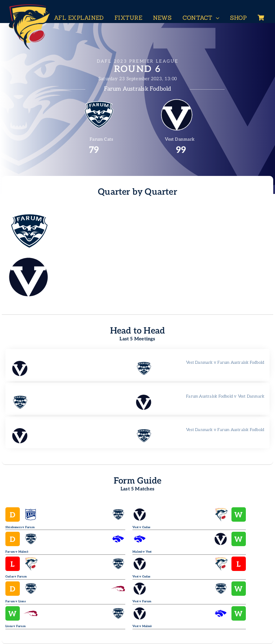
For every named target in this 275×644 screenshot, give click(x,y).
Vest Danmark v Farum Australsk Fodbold (225, 362)
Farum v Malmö (17, 552)
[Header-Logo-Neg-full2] (29, 6)
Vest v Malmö (142, 626)
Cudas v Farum (16, 577)
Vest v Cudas (141, 527)
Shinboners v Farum (20, 527)
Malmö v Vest (142, 552)
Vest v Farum (142, 601)
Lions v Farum (15, 626)
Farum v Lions (15, 601)
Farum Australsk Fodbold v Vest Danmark (225, 396)
